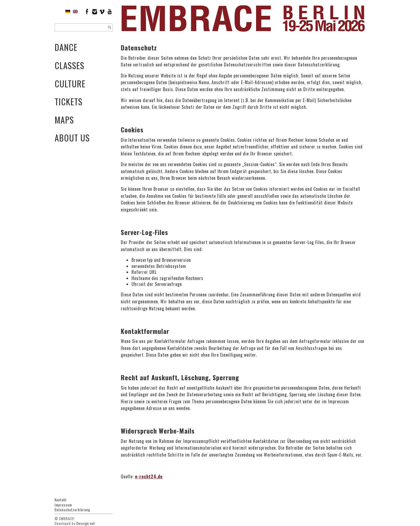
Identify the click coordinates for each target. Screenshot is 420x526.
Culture (70, 83)
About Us (72, 138)
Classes (70, 65)
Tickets (69, 101)
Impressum (63, 505)
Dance (66, 47)
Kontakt (61, 500)
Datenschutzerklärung (72, 510)
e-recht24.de (149, 476)
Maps (64, 120)
